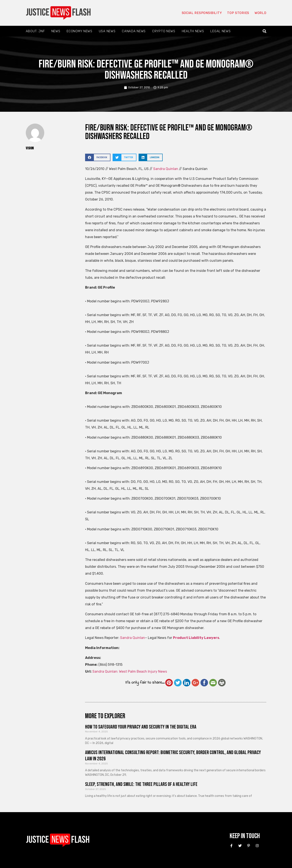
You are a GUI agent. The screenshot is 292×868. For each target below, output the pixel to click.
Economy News (79, 31)
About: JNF (35, 31)
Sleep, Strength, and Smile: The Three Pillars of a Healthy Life (141, 784)
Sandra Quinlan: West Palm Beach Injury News (130, 671)
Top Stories (238, 13)
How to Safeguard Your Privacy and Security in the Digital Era (141, 727)
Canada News (134, 31)
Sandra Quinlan (166, 169)
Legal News (220, 31)
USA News (107, 31)
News (56, 31)
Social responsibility (202, 13)
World (260, 13)
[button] (264, 31)
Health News (193, 31)
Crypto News (164, 31)
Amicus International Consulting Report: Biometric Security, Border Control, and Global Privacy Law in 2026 (173, 756)
